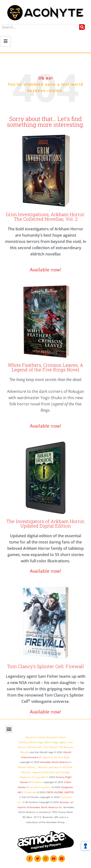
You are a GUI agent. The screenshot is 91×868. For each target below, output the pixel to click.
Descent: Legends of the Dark (38, 772)
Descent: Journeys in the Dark (55, 767)
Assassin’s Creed (35, 737)
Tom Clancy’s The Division (58, 747)
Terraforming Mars (40, 787)
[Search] (82, 27)
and (58, 772)
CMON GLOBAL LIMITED (60, 792)
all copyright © (40, 777)
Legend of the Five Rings (56, 757)
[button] (9, 729)
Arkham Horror (26, 767)
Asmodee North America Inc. (46, 807)
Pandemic (37, 782)
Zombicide (30, 792)
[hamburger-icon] (5, 42)
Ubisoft (24, 752)
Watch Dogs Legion (55, 742)
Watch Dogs (36, 742)
